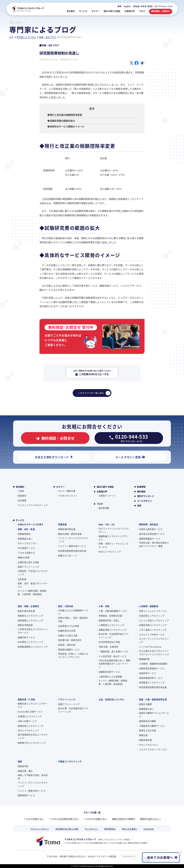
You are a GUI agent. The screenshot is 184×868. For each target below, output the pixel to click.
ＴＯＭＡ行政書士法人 (96, 819)
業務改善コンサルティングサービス (33, 705)
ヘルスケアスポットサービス (153, 749)
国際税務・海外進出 (149, 524)
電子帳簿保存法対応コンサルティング (33, 736)
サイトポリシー (91, 829)
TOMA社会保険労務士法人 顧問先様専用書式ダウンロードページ (114, 664)
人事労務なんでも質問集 (110, 677)
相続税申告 (23, 766)
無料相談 (141, 492)
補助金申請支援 (25, 625)
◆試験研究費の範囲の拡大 (61, 121)
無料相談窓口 (110, 829)
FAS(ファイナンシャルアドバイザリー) (114, 530)
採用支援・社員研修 (108, 647)
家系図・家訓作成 (67, 645)
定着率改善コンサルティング (153, 625)
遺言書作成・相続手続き (70, 640)
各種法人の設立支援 (68, 635)
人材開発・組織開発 (149, 606)
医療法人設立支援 (148, 730)
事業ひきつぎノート (68, 556)
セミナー (61, 487)
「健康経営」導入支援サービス (114, 651)
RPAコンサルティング (28, 730)
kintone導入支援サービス (30, 712)
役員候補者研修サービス (151, 678)
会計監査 (22, 579)
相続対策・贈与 (25, 771)
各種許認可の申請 (67, 631)
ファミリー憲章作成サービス (72, 546)
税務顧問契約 (24, 534)
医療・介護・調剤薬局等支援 (153, 699)
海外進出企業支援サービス (152, 534)
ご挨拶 (21, 491)
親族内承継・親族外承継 (70, 534)
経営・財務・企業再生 (28, 606)
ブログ (100, 504)
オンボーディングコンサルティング (154, 640)
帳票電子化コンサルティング (32, 743)
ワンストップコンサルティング (33, 505)
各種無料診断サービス (109, 672)
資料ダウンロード (146, 496)
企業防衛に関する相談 (28, 562)
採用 (119, 6)
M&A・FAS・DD (107, 524)
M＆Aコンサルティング (110, 552)
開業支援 (143, 735)
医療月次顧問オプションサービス (154, 715)
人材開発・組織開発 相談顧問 (153, 664)
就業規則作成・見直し (109, 620)
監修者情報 (104, 508)
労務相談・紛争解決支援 (110, 616)
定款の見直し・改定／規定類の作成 (73, 620)
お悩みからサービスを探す (31, 524)
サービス (20, 520)
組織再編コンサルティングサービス (114, 538)
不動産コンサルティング (70, 761)
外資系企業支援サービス (151, 529)
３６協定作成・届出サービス (112, 656)
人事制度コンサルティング (111, 625)
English (127, 6)
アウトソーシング (67, 699)
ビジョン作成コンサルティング (154, 620)
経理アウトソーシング (28, 567)
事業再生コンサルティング (31, 616)
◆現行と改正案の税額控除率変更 (65, 115)
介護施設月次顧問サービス (152, 726)
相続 (20, 761)
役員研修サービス (148, 673)
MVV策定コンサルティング (31, 642)
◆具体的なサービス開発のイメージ (66, 127)
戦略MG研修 (24, 557)
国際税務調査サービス (150, 539)
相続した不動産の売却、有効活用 (33, 777)
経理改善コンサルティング (31, 726)
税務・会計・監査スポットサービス (33, 585)
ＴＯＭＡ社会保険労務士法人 (64, 819)
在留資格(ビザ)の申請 (69, 626)
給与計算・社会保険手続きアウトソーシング (114, 636)
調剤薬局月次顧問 (148, 721)
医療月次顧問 (145, 704)
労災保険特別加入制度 (109, 642)
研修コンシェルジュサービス (153, 611)
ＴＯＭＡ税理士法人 (34, 819)
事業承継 (62, 524)
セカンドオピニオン (27, 543)
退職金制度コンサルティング (112, 630)
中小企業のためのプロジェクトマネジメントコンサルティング (154, 653)
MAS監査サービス (26, 548)
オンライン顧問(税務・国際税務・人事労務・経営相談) (32, 592)
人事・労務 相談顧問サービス (113, 611)
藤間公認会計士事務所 (124, 819)
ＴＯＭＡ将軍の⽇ (26, 553)
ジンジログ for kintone (150, 647)
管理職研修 (144, 659)
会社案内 (20, 487)
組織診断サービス (26, 637)
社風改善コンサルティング (152, 616)
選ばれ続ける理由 (105, 487)
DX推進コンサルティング (30, 716)
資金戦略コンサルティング (31, 620)
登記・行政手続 (66, 606)
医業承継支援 (145, 740)
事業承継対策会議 (67, 529)
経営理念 (22, 496)
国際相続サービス (26, 795)
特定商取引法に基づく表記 (67, 829)
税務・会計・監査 (26, 529)
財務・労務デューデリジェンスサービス (114, 545)
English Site (149, 829)
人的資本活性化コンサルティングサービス (33, 631)
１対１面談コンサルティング (153, 630)
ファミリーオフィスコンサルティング (73, 540)
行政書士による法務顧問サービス (73, 612)
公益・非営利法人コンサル (111, 699)
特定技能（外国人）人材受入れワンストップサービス (73, 655)
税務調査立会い (25, 539)
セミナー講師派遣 (67, 491)
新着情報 (141, 487)
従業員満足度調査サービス (152, 668)
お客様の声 (102, 492)
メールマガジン (145, 501)
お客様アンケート (107, 496)
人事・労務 (104, 606)
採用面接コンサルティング (152, 682)
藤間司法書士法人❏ (150, 819)
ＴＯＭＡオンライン (68, 496)
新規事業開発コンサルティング (33, 647)
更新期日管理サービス (69, 650)
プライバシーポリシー (40, 829)
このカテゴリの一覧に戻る (94, 393)
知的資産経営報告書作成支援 (72, 551)
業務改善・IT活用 (26, 699)
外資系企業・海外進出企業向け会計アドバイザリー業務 (154, 544)
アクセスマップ (129, 856)
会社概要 (22, 500)
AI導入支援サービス (27, 721)
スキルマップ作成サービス (152, 635)
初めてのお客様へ (130, 829)
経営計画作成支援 (26, 611)
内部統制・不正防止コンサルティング (33, 573)
